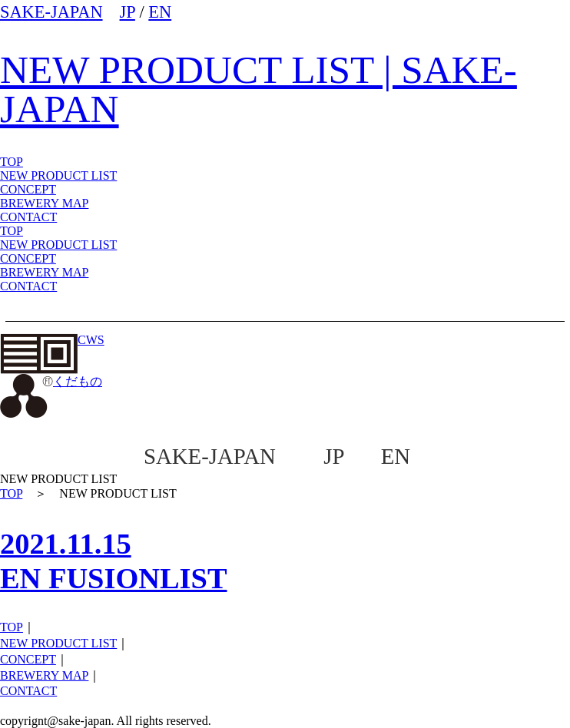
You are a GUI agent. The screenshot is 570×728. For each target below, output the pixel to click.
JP (128, 12)
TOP (12, 231)
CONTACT (28, 286)
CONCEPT (28, 258)
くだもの (51, 381)
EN (160, 12)
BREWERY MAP (44, 272)
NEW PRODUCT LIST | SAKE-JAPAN (258, 89)
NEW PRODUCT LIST (58, 175)
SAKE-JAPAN (51, 12)
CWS (52, 340)
